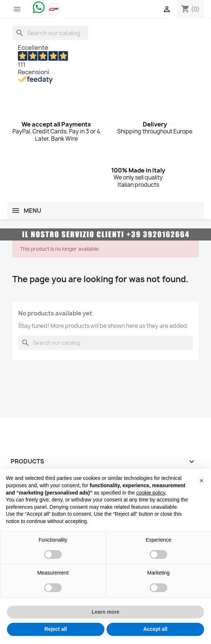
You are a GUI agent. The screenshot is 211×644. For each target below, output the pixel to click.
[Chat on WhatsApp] (39, 7)
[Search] (50, 33)
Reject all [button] (56, 629)
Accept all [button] (155, 629)
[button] (202, 481)
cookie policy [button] (151, 493)
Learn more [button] (105, 612)
